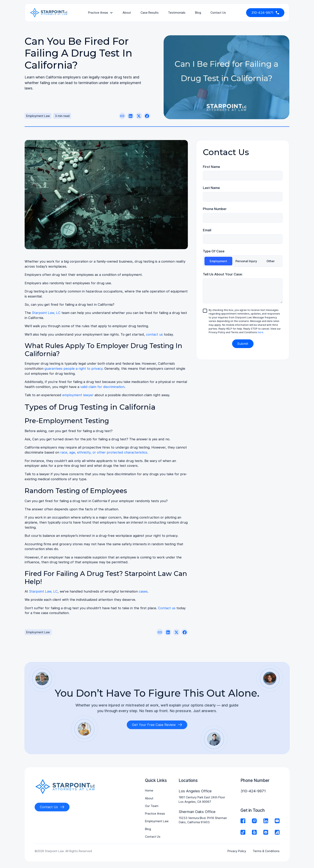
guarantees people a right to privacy (73, 369)
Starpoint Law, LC (46, 313)
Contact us (167, 608)
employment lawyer (78, 395)
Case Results (150, 13)
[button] (101, 13)
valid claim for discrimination (102, 387)
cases (143, 591)
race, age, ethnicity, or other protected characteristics (104, 452)
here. (261, 332)
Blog (198, 13)
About (127, 13)
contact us (218, 13)
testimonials (177, 13)
